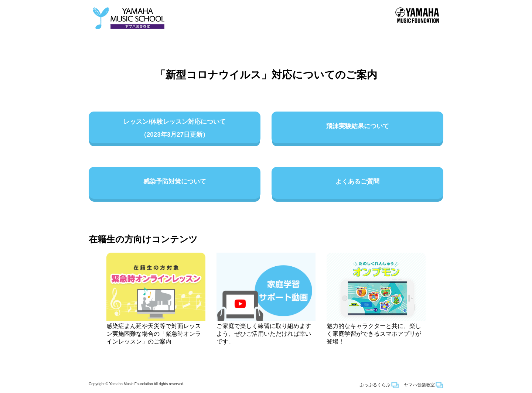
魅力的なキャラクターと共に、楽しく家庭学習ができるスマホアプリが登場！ (376, 299)
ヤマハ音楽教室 (419, 385)
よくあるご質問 (357, 184)
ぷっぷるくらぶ (375, 385)
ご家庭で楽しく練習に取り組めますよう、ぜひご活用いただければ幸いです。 (266, 299)
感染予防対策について (175, 184)
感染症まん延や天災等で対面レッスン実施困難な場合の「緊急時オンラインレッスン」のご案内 (156, 299)
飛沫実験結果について (357, 129)
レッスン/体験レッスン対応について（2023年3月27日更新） (175, 129)
